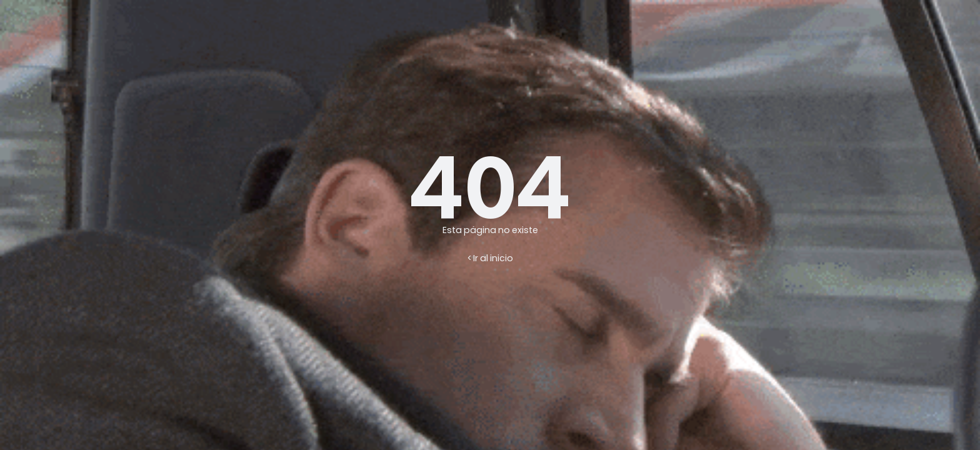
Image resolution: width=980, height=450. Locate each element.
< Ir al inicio (490, 258)
